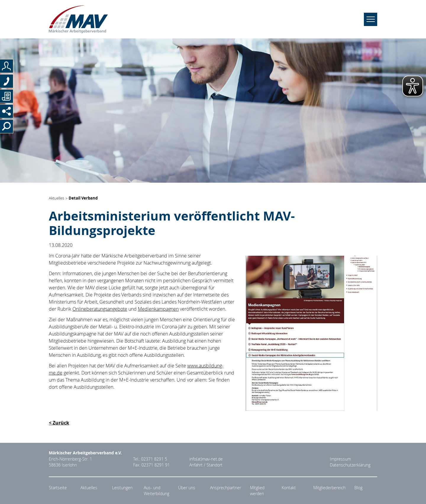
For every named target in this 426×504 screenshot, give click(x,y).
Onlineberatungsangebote (100, 309)
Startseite (58, 488)
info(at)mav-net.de (206, 459)
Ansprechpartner (226, 488)
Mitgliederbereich (329, 488)
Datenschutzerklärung (350, 465)
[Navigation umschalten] (371, 19)
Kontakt (289, 488)
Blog (358, 488)
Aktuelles (57, 198)
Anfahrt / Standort (206, 465)
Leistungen (122, 488)
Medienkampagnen (158, 309)
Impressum (340, 459)
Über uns (187, 488)
